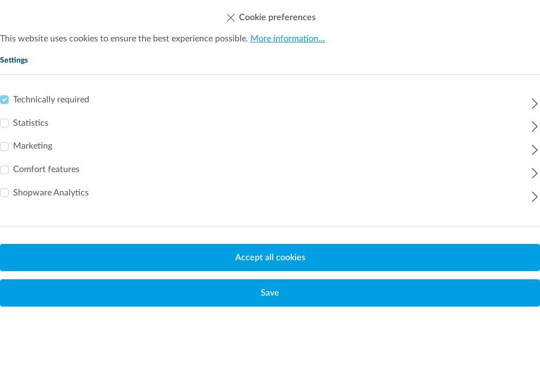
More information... (288, 39)
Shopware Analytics (51, 193)
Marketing (33, 146)
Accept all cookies (270, 258)
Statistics (31, 123)
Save (270, 293)
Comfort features (46, 169)
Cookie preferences (270, 15)
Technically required (51, 100)
